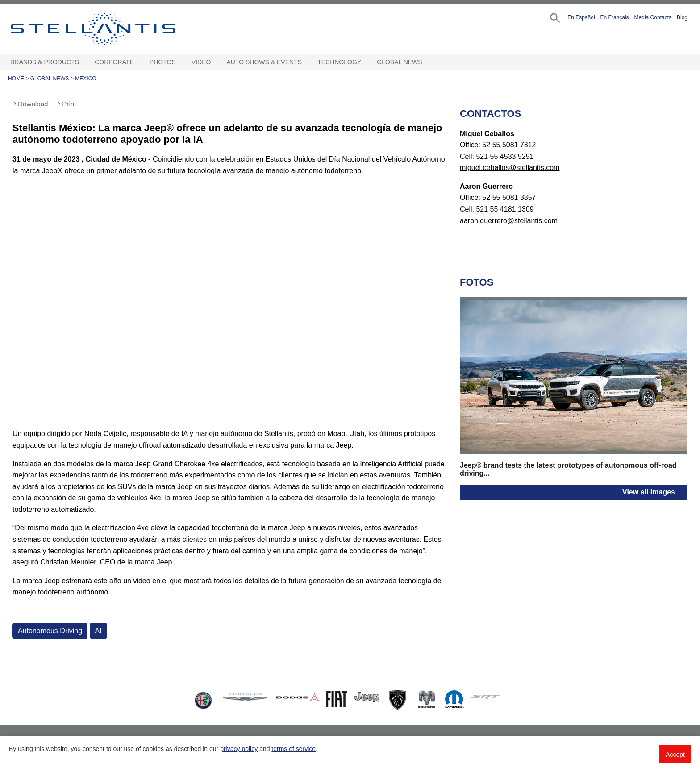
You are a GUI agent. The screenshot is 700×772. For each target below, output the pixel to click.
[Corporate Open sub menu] (138, 62)
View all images (649, 492)
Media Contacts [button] (653, 17)
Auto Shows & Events (265, 62)
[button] (554, 17)
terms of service (294, 749)
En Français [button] (615, 17)
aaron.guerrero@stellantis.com (509, 221)
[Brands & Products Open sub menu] (83, 62)
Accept (675, 755)
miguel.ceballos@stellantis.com (510, 168)
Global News (399, 62)
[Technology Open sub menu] (366, 62)
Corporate (114, 62)
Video (201, 62)
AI (98, 631)
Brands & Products (45, 62)
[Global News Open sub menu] (427, 62)
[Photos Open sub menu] (180, 62)
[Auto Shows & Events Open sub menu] (306, 62)
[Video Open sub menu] (215, 62)
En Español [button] (581, 17)
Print (69, 104)
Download (33, 104)
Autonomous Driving (50, 631)
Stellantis (113, 29)
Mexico (85, 79)
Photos (163, 62)
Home (16, 79)
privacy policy (239, 749)
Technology (339, 62)
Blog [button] (682, 17)
